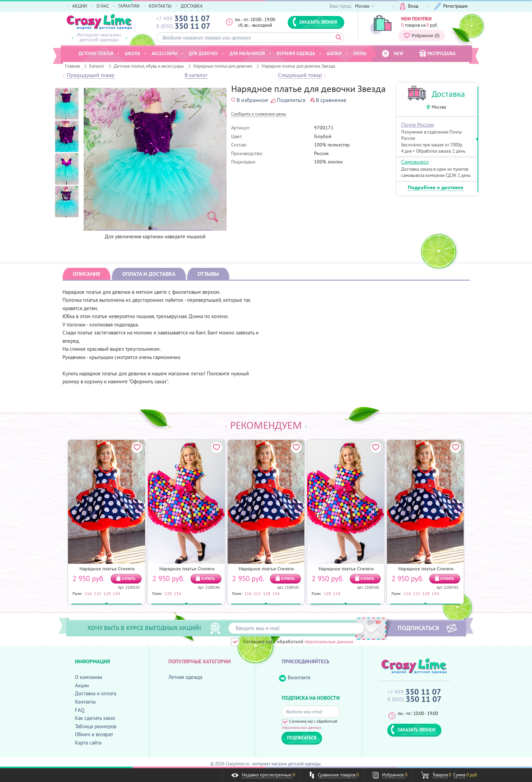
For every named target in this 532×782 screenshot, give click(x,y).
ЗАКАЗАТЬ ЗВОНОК (315, 22)
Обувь (360, 53)
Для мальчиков (247, 53)
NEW (392, 54)
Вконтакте (295, 678)
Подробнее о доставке (436, 188)
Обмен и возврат (94, 734)
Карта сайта (88, 743)
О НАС (103, 6)
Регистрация (451, 6)
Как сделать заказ (95, 718)
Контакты (85, 702)
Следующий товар (300, 75)
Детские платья (96, 53)
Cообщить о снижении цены (259, 114)
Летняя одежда (185, 677)
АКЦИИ (80, 6)
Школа (133, 53)
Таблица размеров (96, 726)
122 (98, 593)
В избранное (250, 100)
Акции (82, 685)
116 (88, 593)
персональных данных (329, 641)
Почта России (418, 125)
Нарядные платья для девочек (223, 66)
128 (107, 593)
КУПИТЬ (129, 579)
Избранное (422, 35)
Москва (439, 107)
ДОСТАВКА (192, 6)
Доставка (448, 94)
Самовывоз (415, 162)
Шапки (334, 53)
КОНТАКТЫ (160, 6)
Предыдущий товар (91, 75)
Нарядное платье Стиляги (107, 569)
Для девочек (203, 53)
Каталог (97, 66)
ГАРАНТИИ (129, 6)
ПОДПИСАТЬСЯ (418, 628)
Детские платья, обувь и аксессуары (149, 66)
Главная (72, 66)
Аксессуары (164, 53)
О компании (88, 677)
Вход (409, 6)
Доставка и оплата (96, 693)
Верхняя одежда (296, 53)
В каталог (196, 75)
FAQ (80, 710)
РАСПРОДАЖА (437, 53)
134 (116, 593)
